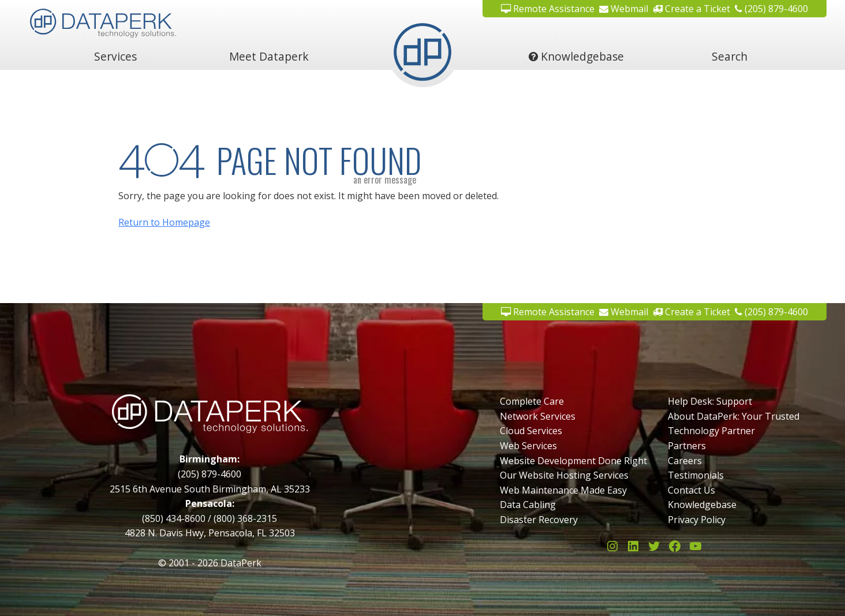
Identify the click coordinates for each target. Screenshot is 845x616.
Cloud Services (531, 431)
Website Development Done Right (573, 461)
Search (730, 56)
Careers (685, 461)
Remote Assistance (548, 9)
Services (115, 56)
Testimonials (696, 475)
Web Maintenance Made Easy (563, 490)
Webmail (624, 9)
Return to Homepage (164, 222)
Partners (687, 446)
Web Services (528, 446)
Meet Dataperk (269, 56)
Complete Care (532, 401)
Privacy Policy (697, 520)
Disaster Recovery (539, 520)
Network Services (538, 416)
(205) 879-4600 (771, 9)
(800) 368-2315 (245, 518)
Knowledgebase (576, 56)
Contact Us (691, 490)
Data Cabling (528, 505)
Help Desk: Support (710, 401)
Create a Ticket (691, 9)
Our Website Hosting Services (564, 475)
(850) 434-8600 (174, 518)
